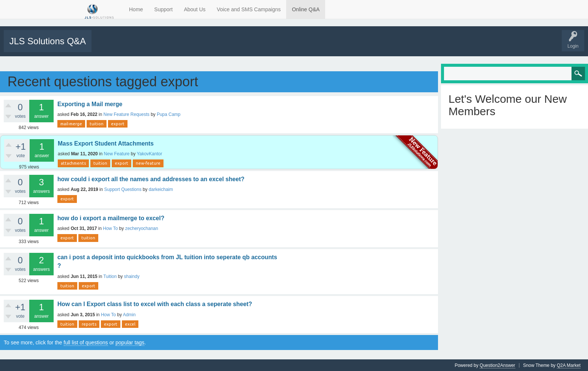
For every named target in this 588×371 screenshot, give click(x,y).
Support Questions (123, 189)
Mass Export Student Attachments (106, 143)
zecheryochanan (142, 228)
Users (210, 46)
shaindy (132, 276)
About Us (195, 9)
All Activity (106, 46)
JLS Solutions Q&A (48, 41)
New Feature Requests (127, 114)
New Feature (117, 153)
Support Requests (243, 46)
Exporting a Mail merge (90, 104)
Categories (185, 46)
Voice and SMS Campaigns (249, 9)
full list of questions (86, 342)
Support (163, 9)
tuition (97, 123)
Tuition (110, 276)
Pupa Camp (169, 114)
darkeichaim (161, 189)
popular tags (130, 342)
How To (110, 228)
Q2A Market (569, 365)
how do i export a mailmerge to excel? (111, 218)
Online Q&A (306, 9)
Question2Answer (497, 365)
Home (136, 9)
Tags (160, 46)
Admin (129, 314)
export (118, 123)
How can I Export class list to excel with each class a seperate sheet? (155, 304)
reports (89, 324)
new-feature (148, 163)
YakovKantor (150, 153)
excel (130, 324)
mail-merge (71, 123)
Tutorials (275, 46)
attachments (73, 163)
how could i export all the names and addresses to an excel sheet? (151, 179)
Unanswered (134, 46)
